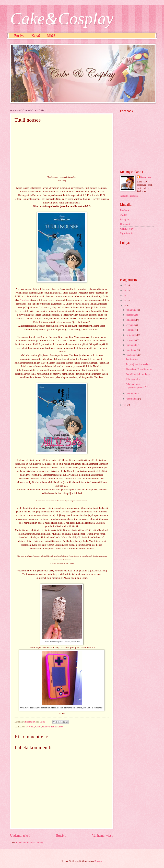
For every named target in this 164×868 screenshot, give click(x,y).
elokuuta (131, 330)
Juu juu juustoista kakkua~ (138, 364)
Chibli (38, 727)
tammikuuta (132, 399)
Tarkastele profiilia (129, 196)
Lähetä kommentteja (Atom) (29, 843)
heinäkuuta (132, 335)
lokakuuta (131, 320)
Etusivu (19, 36)
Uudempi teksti (20, 836)
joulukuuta (132, 310)
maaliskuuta (132, 355)
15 (125, 301)
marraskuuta (133, 315)
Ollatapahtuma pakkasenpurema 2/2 (137, 386)
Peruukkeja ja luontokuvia (138, 374)
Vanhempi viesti (103, 836)
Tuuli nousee (132, 359)
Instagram (125, 220)
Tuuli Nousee (57, 727)
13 (125, 405)
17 (125, 291)
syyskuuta (131, 325)
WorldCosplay (127, 229)
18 (125, 285)
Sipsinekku (146, 177)
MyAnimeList (127, 233)
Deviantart (125, 224)
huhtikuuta (132, 350)
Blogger (98, 861)
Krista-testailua (133, 379)
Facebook (125, 210)
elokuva (46, 727)
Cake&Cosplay (62, 19)
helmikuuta (132, 394)
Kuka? (36, 36)
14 (125, 306)
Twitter (123, 215)
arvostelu (30, 727)
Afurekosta (25, 300)
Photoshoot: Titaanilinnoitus (139, 369)
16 (125, 296)
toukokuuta (132, 345)
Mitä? (51, 36)
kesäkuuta (131, 340)
